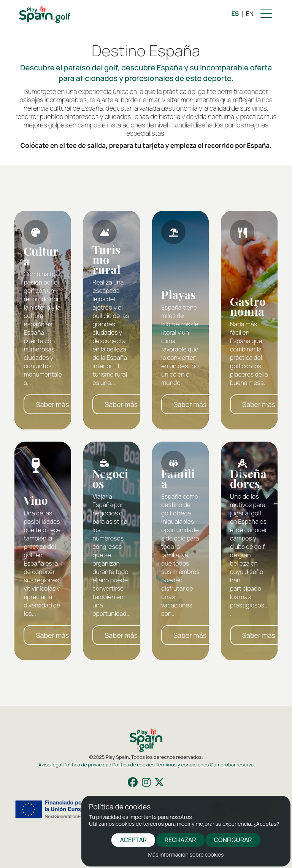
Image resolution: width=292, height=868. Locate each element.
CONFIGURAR (233, 840)
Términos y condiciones (182, 765)
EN (250, 14)
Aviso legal (50, 765)
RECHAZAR (180, 840)
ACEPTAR (133, 840)
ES (235, 14)
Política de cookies (134, 765)
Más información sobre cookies (186, 854)
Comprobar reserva (232, 765)
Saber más (52, 404)
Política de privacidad (87, 765)
